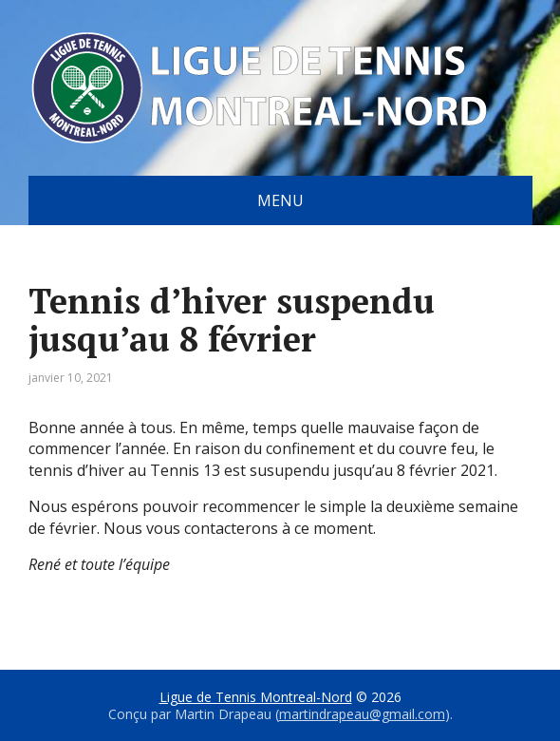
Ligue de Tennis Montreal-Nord (256, 697)
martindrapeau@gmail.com (362, 714)
